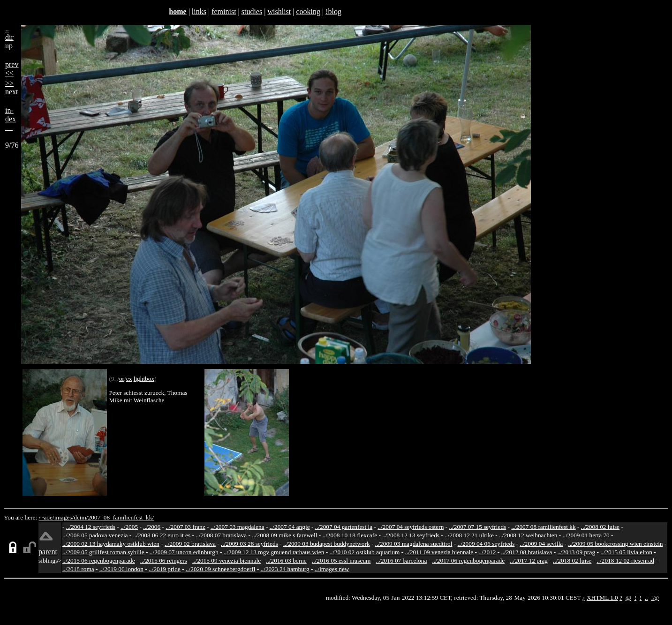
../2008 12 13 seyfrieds (411, 535)
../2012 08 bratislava (527, 552)
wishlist (279, 11)
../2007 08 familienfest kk (543, 527)
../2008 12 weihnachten (528, 535)
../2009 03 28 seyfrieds (249, 544)
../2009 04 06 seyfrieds (486, 544)
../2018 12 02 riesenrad (625, 561)
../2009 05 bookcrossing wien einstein (615, 544)
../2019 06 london (121, 569)
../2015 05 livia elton (626, 552)
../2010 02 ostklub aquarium (365, 552)
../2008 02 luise (600, 527)
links (199, 11)
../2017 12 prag (529, 561)
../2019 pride (165, 569)
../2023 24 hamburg (285, 569)
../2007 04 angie (290, 527)
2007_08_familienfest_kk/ (121, 517)
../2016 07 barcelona (402, 561)
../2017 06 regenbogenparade (468, 561)
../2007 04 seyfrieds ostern (411, 527)
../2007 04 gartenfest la (344, 527)
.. (646, 598)
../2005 (129, 527)
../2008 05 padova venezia (95, 535)
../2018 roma (78, 569)
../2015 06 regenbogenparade (99, 561)
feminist (224, 11)
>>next (12, 87)
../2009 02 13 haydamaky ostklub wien (111, 544)
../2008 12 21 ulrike (469, 535)
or (122, 379)
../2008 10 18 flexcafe (350, 535)
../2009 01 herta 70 (586, 535)
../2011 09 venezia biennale (439, 552)
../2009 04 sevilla (541, 544)
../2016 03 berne (286, 561)
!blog (333, 11)
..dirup (9, 37)
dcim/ (81, 517)
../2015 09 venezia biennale (227, 561)
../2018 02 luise (572, 561)
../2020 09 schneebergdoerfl (221, 569)
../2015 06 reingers (164, 561)
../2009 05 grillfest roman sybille (103, 552)
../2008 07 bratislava (221, 535)
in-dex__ (11, 119)
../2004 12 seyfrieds (91, 527)
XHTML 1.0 (602, 598)
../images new (332, 569)
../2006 (152, 527)
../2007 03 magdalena (238, 527)
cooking (308, 11)
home (177, 11)
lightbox (144, 379)
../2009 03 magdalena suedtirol (414, 544)
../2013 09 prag (576, 552)
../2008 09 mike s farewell (284, 535)
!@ (655, 598)
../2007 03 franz (185, 527)
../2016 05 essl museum (341, 561)
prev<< (12, 69)
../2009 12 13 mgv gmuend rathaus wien (274, 552)
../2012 (487, 552)
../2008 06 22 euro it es (162, 535)
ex (129, 379)
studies (252, 11)
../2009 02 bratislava (190, 544)
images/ (64, 517)
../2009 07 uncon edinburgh (184, 552)
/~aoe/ (47, 517)
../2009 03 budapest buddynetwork (327, 544)
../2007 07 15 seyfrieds (477, 527)
